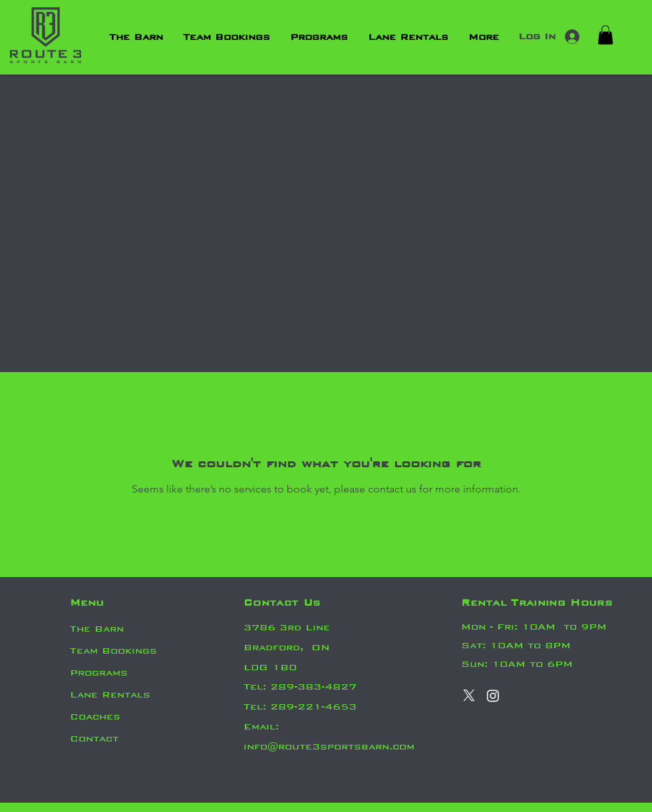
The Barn (97, 629)
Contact (94, 738)
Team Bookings (113, 651)
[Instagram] (493, 696)
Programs (99, 673)
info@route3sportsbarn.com (329, 746)
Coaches (95, 716)
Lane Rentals (110, 695)
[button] (605, 35)
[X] (469, 696)
